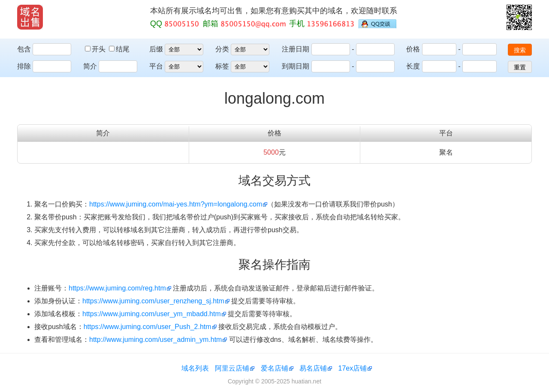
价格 (413, 49)
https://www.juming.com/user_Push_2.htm (148, 327)
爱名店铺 (274, 368)
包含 (24, 49)
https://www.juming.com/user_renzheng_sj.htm (153, 301)
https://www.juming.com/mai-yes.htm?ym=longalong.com (176, 204)
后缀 (156, 49)
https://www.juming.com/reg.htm (117, 288)
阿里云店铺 (232, 368)
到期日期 (296, 66)
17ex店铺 (353, 368)
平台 (156, 66)
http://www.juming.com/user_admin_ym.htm (155, 340)
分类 (222, 49)
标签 (222, 66)
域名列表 (195, 368)
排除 (24, 66)
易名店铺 (313, 368)
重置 (520, 67)
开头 (96, 49)
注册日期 (296, 49)
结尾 (119, 49)
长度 (413, 66)
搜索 (520, 50)
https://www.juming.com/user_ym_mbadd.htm (152, 314)
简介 (90, 66)
